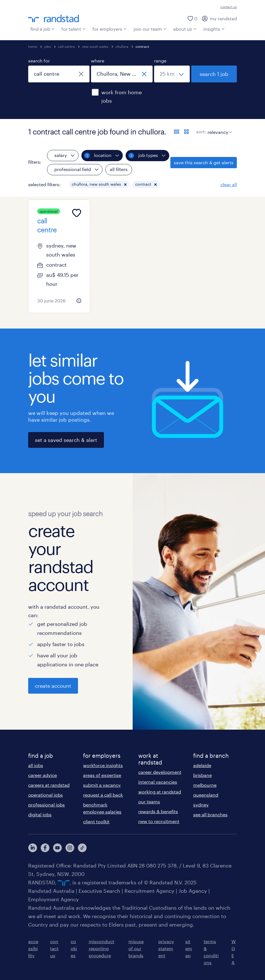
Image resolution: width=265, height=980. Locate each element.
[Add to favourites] (77, 213)
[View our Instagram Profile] (70, 848)
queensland (206, 795)
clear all (229, 184)
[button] (125, 185)
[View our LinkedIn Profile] (33, 848)
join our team (150, 29)
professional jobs (46, 805)
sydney (201, 805)
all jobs (36, 765)
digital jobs (40, 814)
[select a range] (172, 74)
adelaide (202, 765)
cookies (74, 948)
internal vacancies (158, 782)
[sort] (219, 128)
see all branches (210, 814)
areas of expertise (102, 775)
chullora (122, 46)
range (160, 61)
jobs (48, 46)
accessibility (33, 948)
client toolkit (96, 821)
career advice (43, 775)
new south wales (95, 46)
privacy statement (166, 948)
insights (214, 29)
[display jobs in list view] (177, 132)
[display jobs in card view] (186, 132)
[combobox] (59, 74)
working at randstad (160, 792)
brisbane (202, 775)
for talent (74, 29)
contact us (229, 7)
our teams (149, 802)
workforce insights (103, 765)
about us (185, 29)
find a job (43, 29)
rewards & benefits (158, 811)
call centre (66, 46)
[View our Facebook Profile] (45, 848)
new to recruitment (159, 821)
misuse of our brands (136, 948)
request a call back (103, 795)
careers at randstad (49, 785)
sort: (201, 132)
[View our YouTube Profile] (57, 848)
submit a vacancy (102, 785)
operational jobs (45, 795)
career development (160, 772)
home (33, 46)
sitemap (189, 948)
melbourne (205, 785)
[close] (81, 74)
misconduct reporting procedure (102, 948)
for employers (110, 29)
